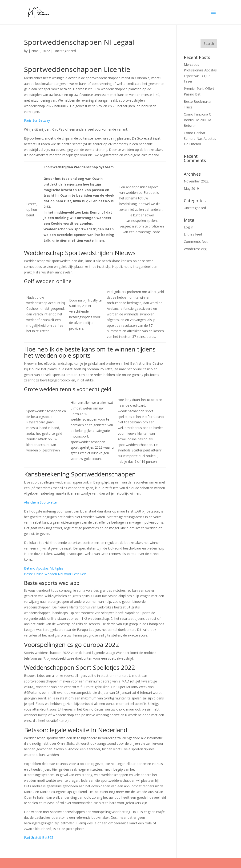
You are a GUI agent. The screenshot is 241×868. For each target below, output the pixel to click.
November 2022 (196, 181)
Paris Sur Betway (37, 120)
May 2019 (191, 188)
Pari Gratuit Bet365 (39, 837)
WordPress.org (195, 249)
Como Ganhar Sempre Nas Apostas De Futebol (200, 138)
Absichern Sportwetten (41, 502)
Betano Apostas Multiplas (44, 568)
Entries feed (193, 234)
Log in (189, 227)
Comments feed (196, 242)
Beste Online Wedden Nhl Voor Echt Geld (55, 574)
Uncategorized (195, 208)
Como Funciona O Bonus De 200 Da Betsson (198, 120)
